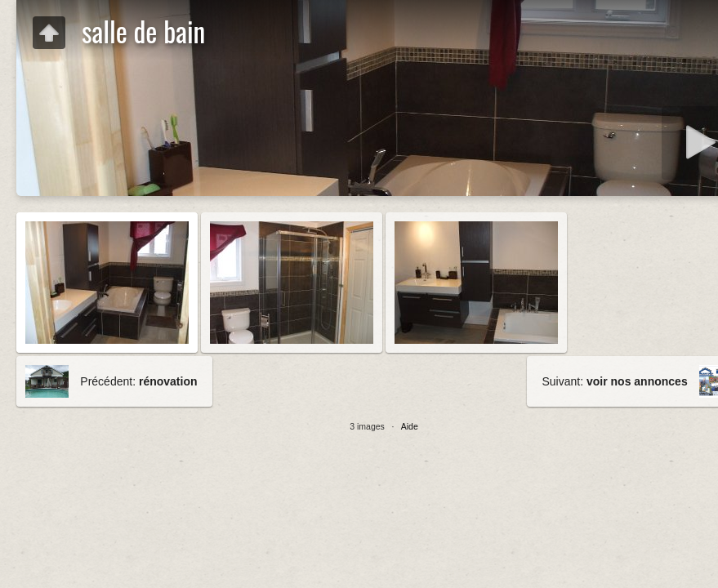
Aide (410, 426)
